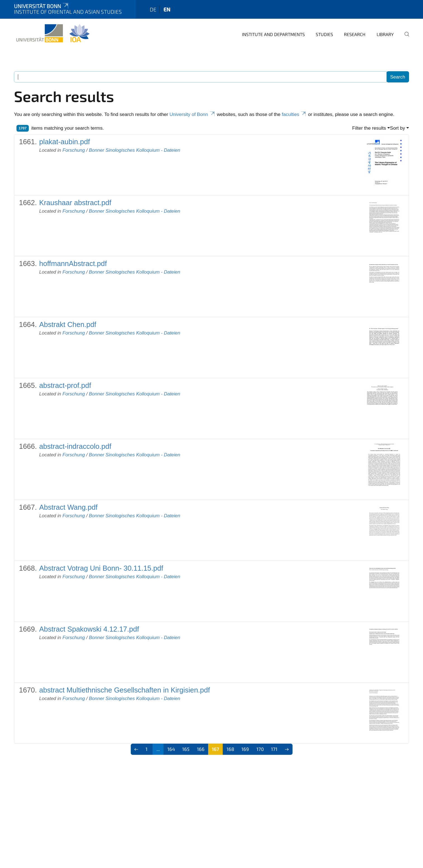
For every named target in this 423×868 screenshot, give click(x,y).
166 (201, 749)
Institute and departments (273, 34)
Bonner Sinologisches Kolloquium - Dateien (135, 150)
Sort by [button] (398, 128)
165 (186, 749)
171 (274, 749)
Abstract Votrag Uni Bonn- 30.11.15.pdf (101, 568)
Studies (324, 34)
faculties (294, 114)
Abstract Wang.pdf (68, 507)
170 (260, 749)
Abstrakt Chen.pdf (68, 324)
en (167, 9)
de (153, 9)
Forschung (74, 150)
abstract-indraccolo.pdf (75, 446)
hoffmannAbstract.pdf (73, 264)
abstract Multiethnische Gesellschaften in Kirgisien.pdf (124, 690)
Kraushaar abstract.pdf (75, 203)
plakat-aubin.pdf (64, 142)
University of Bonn (193, 114)
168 (230, 749)
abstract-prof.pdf (65, 385)
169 (245, 749)
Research (355, 34)
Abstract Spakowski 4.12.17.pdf (89, 629)
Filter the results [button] (369, 128)
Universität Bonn (42, 6)
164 (171, 749)
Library (385, 34)
